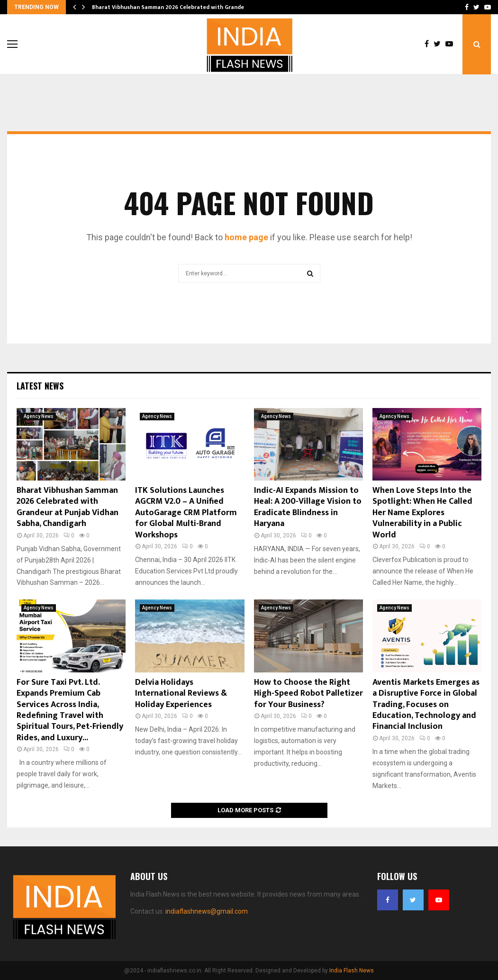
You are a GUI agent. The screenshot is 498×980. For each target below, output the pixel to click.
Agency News (39, 416)
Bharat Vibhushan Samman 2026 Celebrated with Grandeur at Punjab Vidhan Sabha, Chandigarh (68, 507)
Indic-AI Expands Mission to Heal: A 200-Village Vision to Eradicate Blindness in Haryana (308, 507)
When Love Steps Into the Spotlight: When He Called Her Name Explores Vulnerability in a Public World (422, 513)
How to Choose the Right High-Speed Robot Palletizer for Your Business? (308, 694)
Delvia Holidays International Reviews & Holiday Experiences (181, 694)
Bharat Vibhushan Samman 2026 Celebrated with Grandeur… (173, 7)
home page (246, 237)
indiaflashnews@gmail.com (207, 911)
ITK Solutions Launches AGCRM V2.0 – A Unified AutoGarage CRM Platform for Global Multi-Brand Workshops (186, 513)
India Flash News (352, 971)
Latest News (40, 386)
